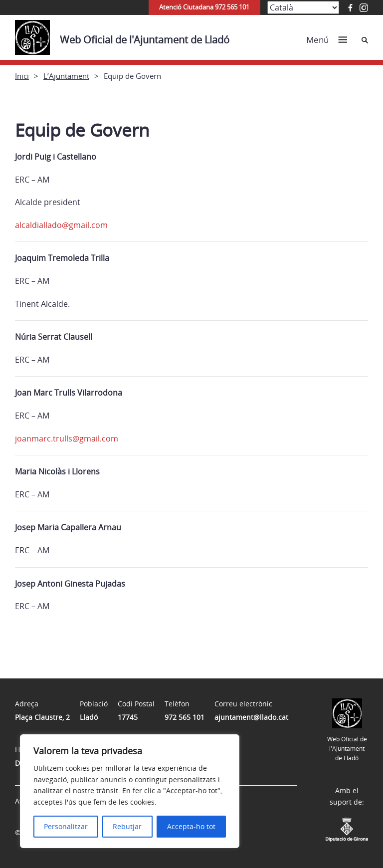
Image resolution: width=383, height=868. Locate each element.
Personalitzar (66, 826)
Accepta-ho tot (191, 826)
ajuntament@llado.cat (251, 717)
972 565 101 (185, 717)
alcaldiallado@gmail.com (61, 225)
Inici (22, 76)
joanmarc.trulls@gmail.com (67, 438)
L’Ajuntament (66, 76)
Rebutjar (127, 826)
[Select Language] (303, 7)
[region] (130, 791)
